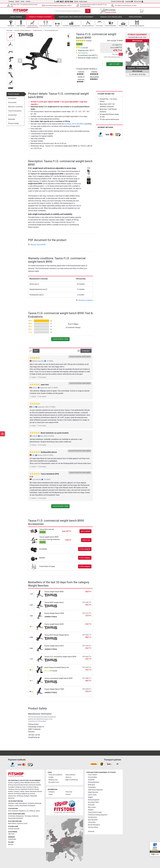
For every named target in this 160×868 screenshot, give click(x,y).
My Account (139, 1)
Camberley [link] (31, 803)
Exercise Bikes (92, 777)
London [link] (17, 806)
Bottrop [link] (11, 785)
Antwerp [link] (11, 829)
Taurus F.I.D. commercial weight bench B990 (60, 658)
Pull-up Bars (92, 822)
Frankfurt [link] (29, 787)
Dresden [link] (38, 785)
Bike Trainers (92, 807)
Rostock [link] (32, 794)
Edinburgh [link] (38, 803)
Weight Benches (37, 32)
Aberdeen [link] (11, 803)
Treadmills (91, 780)
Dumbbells (43, 551)
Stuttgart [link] (27, 796)
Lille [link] (9, 834)
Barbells (42, 560)
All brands (91, 831)
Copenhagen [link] (12, 839)
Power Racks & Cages (47, 568)
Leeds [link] (17, 803)
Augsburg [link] (17, 783)
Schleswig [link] (20, 796)
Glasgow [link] (11, 806)
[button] (20, 63)
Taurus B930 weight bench (54, 604)
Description (12, 100)
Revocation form (54, 782)
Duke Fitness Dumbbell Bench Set (57, 669)
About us (68, 777)
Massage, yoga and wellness (111, 19)
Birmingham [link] (23, 803)
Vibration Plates (93, 827)
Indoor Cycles (92, 795)
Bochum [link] (33, 783)
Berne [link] (14, 823)
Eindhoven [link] (35, 816)
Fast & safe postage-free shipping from (58, 6)
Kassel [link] (37, 789)
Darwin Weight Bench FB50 (54, 615)
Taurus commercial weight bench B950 (58, 680)
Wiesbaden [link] (34, 796)
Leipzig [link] (22, 792)
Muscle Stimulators (94, 825)
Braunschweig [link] (18, 785)
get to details (85, 533)
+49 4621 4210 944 (137, 74)
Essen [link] (24, 787)
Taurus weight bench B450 (54, 626)
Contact (28, 1)
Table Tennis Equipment (95, 790)
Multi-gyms (91, 785)
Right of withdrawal (72, 780)
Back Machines (93, 820)
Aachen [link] (10, 783)
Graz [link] (10, 811)
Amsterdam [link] (12, 816)
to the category (85, 551)
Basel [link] (10, 823)
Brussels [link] (17, 829)
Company (11, 1)
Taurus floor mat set (47, 531)
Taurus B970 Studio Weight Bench (57, 637)
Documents (12, 104)
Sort (35, 353)
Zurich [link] (25, 823)
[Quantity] (103, 66)
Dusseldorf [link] (11, 787)
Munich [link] (40, 792)
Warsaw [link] (11, 844)
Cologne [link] (16, 792)
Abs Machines (92, 817)
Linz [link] (27, 811)
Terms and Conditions (55, 775)
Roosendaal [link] (12, 818)
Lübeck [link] (27, 792)
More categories (135, 19)
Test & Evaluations (15, 113)
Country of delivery (117, 1)
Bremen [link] (26, 785)
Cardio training (16, 19)
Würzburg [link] (11, 798)
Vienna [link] (38, 811)
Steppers (91, 810)
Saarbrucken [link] (12, 796)
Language (129, 1)
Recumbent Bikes (93, 802)
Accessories (12, 117)
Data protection (70, 775)
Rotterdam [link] (20, 818)
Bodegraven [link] (20, 816)
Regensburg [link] (25, 794)
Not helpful (42, 379)
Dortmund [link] (32, 785)
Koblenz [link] (11, 792)
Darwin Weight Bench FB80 (54, 691)
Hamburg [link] (11, 789)
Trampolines (92, 787)
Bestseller (12, 121)
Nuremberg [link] (17, 794)
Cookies (51, 777)
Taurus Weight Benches (51, 32)
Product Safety (14, 125)
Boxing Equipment (94, 800)
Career (22, 1)
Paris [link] (13, 834)
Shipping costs (53, 780)
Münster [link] (11, 794)
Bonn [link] (38, 783)
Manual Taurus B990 (37, 246)
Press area (69, 792)
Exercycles (91, 805)
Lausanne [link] (20, 823)
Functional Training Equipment (98, 815)
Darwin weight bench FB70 (54, 648)
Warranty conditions (15, 109)
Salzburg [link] (32, 811)
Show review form (60, 341)
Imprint (17, 1)
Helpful (33, 379)
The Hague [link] (28, 816)
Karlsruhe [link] (31, 789)
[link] (101, 137)
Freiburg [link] (36, 787)
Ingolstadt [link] (24, 789)
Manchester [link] (23, 806)
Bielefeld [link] (27, 783)
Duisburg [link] (18, 787)
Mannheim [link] (33, 792)
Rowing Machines (94, 782)
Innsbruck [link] (15, 811)
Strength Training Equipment (40, 19)
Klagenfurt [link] (22, 811)
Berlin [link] (22, 783)
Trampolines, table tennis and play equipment (76, 19)
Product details (14, 96)
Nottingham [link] (32, 806)
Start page (9, 32)
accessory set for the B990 (74, 126)
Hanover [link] (17, 789)
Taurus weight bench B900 (54, 593)
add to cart (114, 66)
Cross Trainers (92, 775)
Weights (91, 797)
